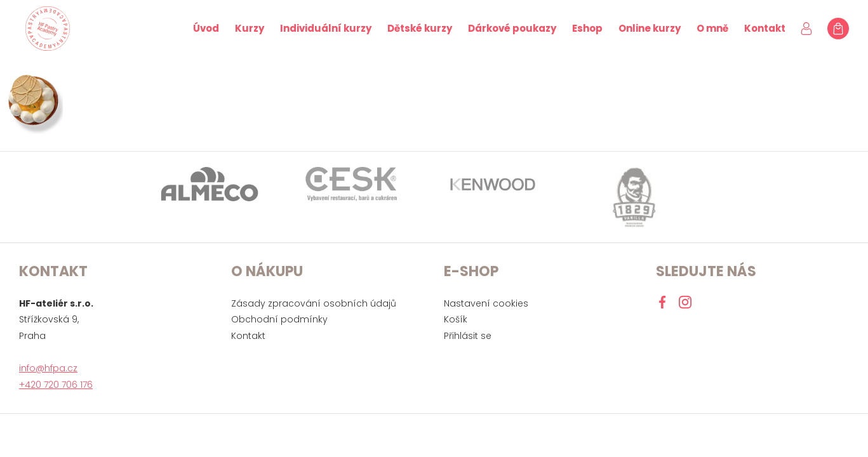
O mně (712, 28)
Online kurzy (650, 28)
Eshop (587, 28)
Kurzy (250, 28)
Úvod (206, 28)
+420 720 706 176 (56, 385)
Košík (456, 319)
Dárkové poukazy (512, 28)
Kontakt (765, 28)
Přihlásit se (468, 336)
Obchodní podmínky (279, 319)
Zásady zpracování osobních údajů (314, 303)
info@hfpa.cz (48, 368)
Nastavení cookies (486, 303)
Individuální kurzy (326, 28)
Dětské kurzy (420, 28)
